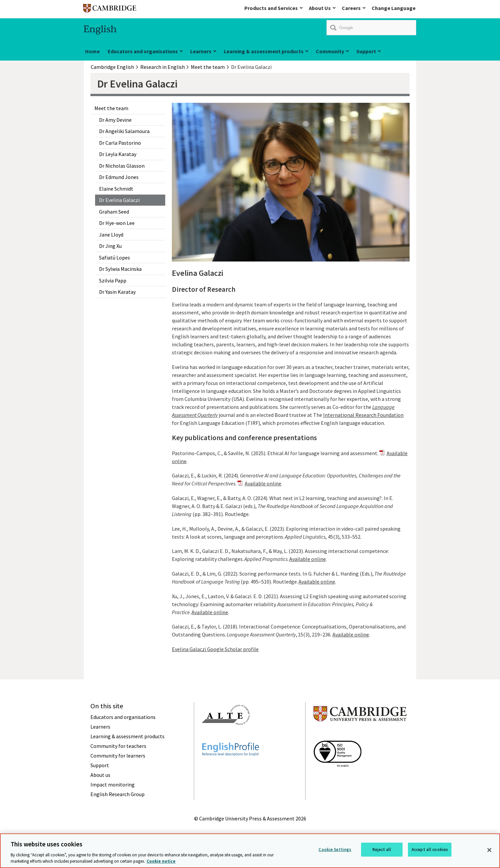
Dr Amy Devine (115, 120)
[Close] (489, 854)
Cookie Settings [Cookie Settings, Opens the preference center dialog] (335, 853)
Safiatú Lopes (115, 258)
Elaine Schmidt (116, 189)
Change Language (394, 8)
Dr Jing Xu (110, 246)
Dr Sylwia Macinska (120, 269)
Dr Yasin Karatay (117, 292)
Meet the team (111, 108)
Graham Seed (114, 212)
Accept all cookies (430, 853)
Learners (201, 51)
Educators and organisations (143, 51)
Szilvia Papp (113, 280)
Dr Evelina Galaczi (119, 200)
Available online (263, 483)
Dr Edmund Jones (119, 177)
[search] (371, 28)
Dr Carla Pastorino (120, 143)
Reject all (382, 853)
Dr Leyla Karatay (118, 154)
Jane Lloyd (111, 235)
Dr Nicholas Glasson (122, 166)
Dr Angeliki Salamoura (124, 131)
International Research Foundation (363, 415)
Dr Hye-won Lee (117, 223)
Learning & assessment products (264, 51)
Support (366, 51)
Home (92, 51)
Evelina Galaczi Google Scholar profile (215, 649)
